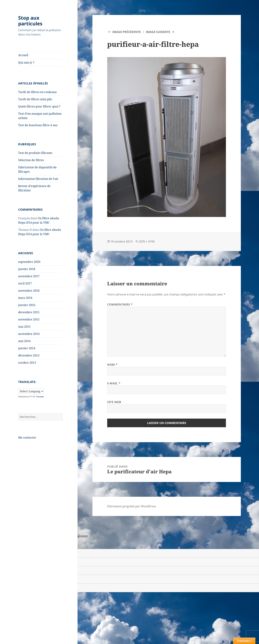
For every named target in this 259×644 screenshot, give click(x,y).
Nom (112, 365)
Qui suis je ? (26, 62)
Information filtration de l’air (38, 179)
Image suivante (158, 32)
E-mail (114, 383)
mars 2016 (25, 298)
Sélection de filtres (31, 160)
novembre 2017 (29, 276)
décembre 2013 (29, 355)
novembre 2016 (29, 291)
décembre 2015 (29, 312)
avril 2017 (25, 283)
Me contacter (27, 437)
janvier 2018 (27, 269)
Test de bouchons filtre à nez (38, 125)
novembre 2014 (29, 334)
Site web (114, 402)
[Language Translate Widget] (31, 391)
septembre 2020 (29, 262)
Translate (37, 397)
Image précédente (127, 32)
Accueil (23, 55)
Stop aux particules (30, 21)
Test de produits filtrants (35, 153)
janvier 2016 (27, 305)
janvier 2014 (27, 348)
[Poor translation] (23, 544)
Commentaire (120, 304)
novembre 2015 (29, 319)
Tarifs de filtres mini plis (35, 99)
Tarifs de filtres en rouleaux (37, 92)
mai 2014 (24, 341)
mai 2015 (24, 327)
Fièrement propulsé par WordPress (132, 506)
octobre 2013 (27, 363)
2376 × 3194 (146, 241)
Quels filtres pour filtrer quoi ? (39, 106)
